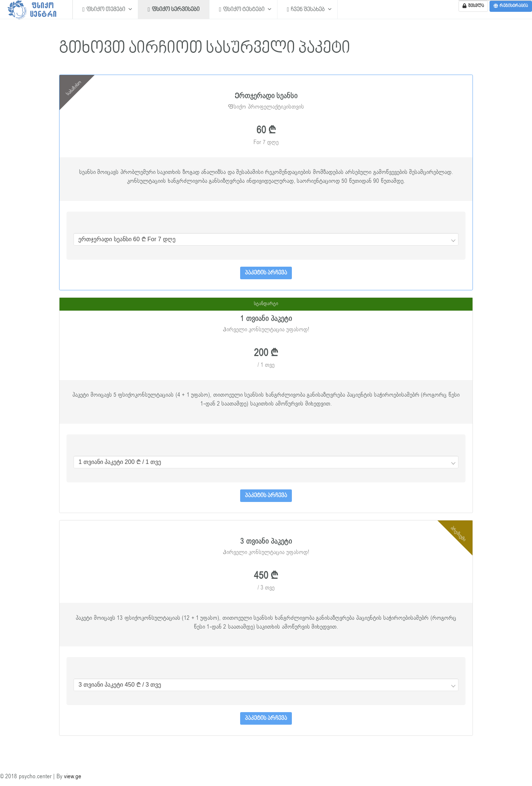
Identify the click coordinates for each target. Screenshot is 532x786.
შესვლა (473, 6)
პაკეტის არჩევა (266, 273)
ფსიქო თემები (104, 9)
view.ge (73, 776)
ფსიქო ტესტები (242, 9)
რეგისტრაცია (511, 6)
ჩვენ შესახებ (307, 9)
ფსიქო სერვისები (174, 9)
